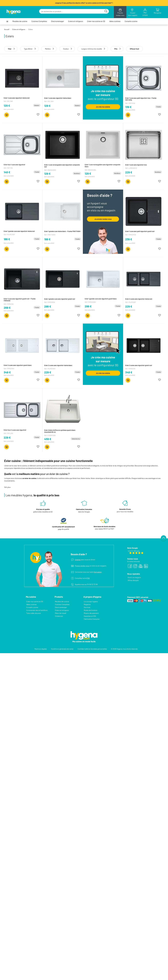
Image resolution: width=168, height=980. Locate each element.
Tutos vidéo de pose (34, 611)
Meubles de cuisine (20, 21)
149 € (7, 172)
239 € (129, 239)
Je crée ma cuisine (103, 107)
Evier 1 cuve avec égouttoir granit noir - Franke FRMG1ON (20, 300)
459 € (48, 439)
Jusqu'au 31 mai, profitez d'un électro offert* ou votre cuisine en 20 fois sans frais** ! (84, 3)
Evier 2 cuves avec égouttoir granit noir (139, 365)
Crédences (59, 614)
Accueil (7, 29)
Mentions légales (41, 647)
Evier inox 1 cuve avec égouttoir (15, 165)
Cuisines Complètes (39, 21)
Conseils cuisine (131, 21)
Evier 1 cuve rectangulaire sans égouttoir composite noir (62, 166)
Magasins (87, 602)
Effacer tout (135, 49)
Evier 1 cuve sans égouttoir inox (136, 165)
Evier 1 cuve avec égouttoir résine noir (17, 98)
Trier (11, 49)
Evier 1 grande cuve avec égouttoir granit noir (60, 299)
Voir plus (7, 487)
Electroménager (58, 21)
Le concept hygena (91, 600)
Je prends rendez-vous (103, 219)
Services (87, 605)
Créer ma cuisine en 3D (96, 21)
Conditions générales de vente (62, 647)
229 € (129, 172)
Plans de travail (61, 611)
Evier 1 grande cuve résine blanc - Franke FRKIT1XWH (62, 231)
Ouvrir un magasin (134, 575)
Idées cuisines (115, 21)
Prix (117, 49)
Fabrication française (92, 617)
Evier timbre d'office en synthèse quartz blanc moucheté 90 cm (60, 431)
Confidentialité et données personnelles (92, 647)
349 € (7, 372)
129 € (7, 106)
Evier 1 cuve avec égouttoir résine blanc (58, 98)
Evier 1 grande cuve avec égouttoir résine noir (19, 231)
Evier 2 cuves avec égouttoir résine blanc (58, 365)
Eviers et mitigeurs (76, 21)
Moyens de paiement (91, 611)
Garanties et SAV (90, 614)
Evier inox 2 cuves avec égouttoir (15, 430)
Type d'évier (28, 49)
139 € (128, 107)
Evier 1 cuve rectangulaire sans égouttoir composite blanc (103, 166)
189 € (7, 239)
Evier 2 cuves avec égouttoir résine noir (139, 299)
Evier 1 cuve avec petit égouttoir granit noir (140, 231)
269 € (7, 308)
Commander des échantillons (37, 608)
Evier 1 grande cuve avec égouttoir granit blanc (101, 299)
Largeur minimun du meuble (92, 49)
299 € (48, 306)
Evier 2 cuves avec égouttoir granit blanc (18, 365)
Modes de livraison (91, 608)
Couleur (66, 49)
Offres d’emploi (133, 578)
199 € (47, 239)
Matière (48, 49)
